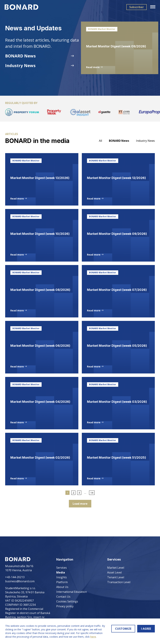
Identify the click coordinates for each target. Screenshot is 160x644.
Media (61, 572)
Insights (62, 577)
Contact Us (63, 597)
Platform (62, 582)
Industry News (145, 143)
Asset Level (114, 572)
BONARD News (119, 143)
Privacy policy (65, 606)
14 (92, 511)
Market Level (116, 568)
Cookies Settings (67, 601)
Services (62, 568)
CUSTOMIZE (123, 629)
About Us (62, 587)
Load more (80, 522)
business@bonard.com (20, 581)
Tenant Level (116, 577)
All (100, 143)
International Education (72, 592)
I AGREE (146, 629)
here (93, 637)
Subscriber (136, 7)
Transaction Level (119, 582)
